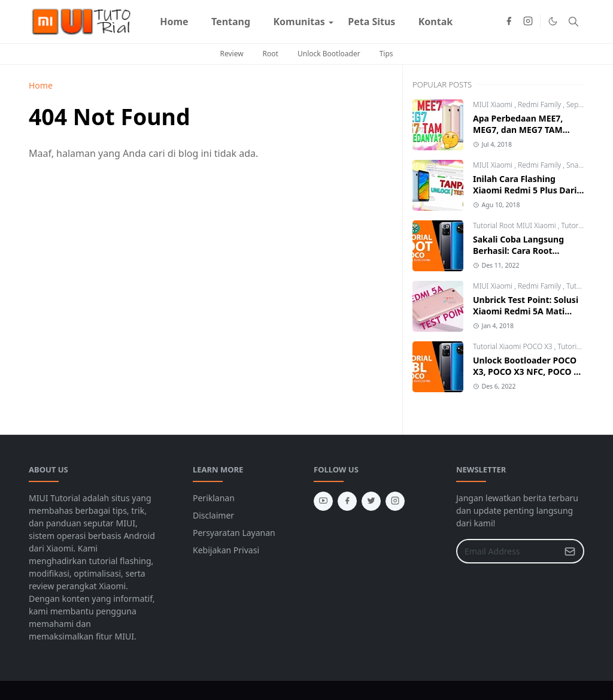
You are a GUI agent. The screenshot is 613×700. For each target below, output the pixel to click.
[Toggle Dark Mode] (553, 21)
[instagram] (528, 22)
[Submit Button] (570, 551)
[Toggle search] (573, 22)
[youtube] (323, 501)
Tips (386, 54)
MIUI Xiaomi (494, 104)
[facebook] (509, 22)
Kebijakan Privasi (226, 550)
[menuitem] (174, 22)
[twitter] (371, 501)
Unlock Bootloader (329, 54)
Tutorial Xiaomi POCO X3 (514, 346)
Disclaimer (213, 515)
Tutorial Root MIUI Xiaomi (515, 225)
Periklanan (214, 498)
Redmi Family (540, 104)
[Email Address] (507, 551)
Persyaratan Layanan (234, 533)
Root (271, 54)
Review (231, 54)
